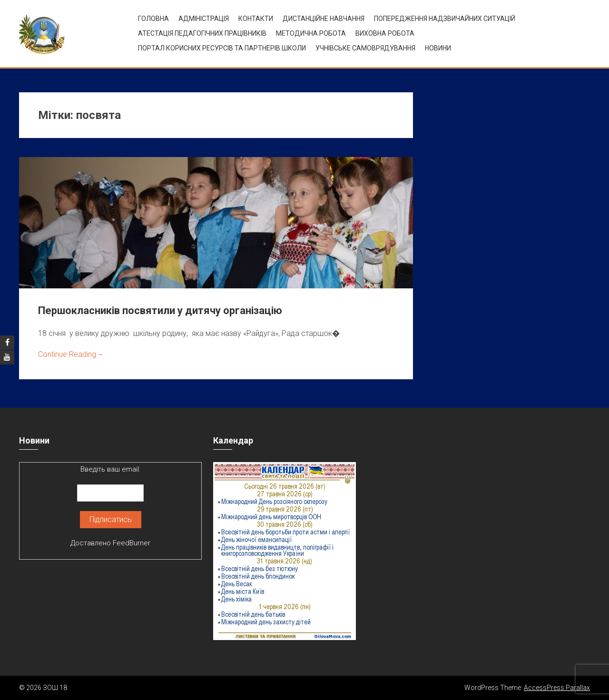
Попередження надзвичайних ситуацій (445, 19)
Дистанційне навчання (324, 19)
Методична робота (311, 33)
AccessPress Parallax (557, 688)
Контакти (256, 19)
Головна (153, 19)
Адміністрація (204, 19)
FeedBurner (132, 543)
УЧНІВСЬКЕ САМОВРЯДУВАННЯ (365, 48)
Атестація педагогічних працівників (202, 33)
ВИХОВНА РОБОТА (385, 33)
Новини (438, 48)
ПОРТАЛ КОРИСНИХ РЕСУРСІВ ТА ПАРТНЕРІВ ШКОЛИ (222, 48)
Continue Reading (71, 354)
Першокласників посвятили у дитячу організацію (160, 311)
